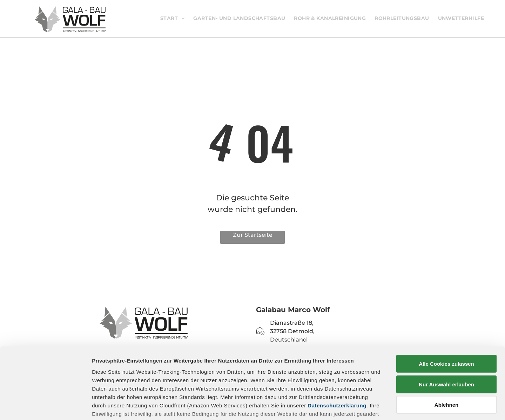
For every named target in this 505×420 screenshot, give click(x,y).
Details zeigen (373, 406)
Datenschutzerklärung (337, 354)
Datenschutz (143, 379)
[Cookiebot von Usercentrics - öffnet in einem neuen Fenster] (45, 406)
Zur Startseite (253, 235)
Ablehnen (446, 353)
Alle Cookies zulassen (446, 312)
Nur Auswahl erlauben (446, 332)
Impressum (107, 379)
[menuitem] (175, 18)
